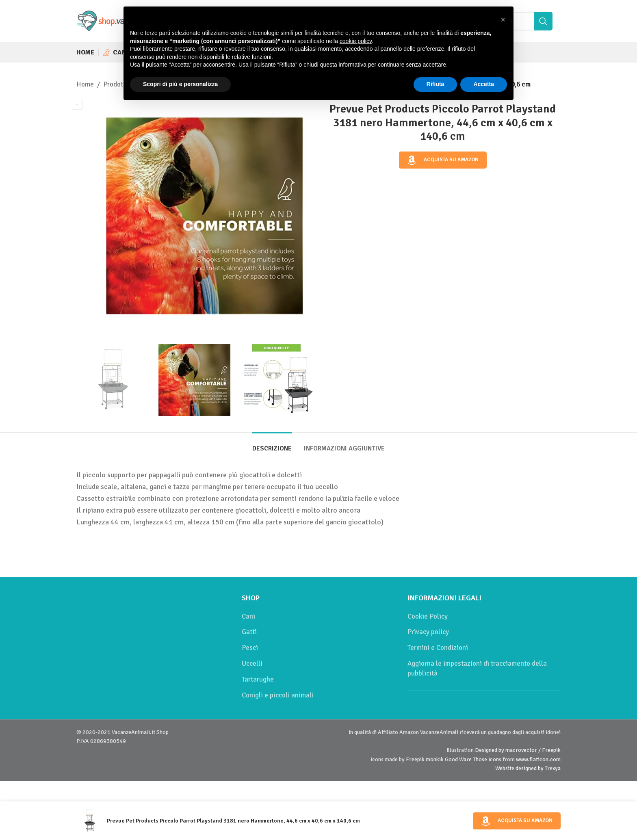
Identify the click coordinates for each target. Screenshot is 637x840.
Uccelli (252, 664)
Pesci (250, 648)
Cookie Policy (428, 616)
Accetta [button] (484, 84)
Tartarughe (258, 679)
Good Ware (458, 759)
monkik (435, 759)
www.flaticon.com (538, 759)
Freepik (415, 759)
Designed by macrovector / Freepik (518, 750)
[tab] (272, 445)
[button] (503, 19)
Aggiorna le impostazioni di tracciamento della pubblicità (477, 668)
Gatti (249, 632)
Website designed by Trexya (528, 768)
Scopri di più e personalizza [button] (180, 84)
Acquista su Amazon (443, 160)
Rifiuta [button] (435, 84)
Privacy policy (428, 632)
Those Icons (487, 759)
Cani (248, 616)
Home (85, 84)
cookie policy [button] (356, 41)
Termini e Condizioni (438, 648)
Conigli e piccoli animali (278, 695)
